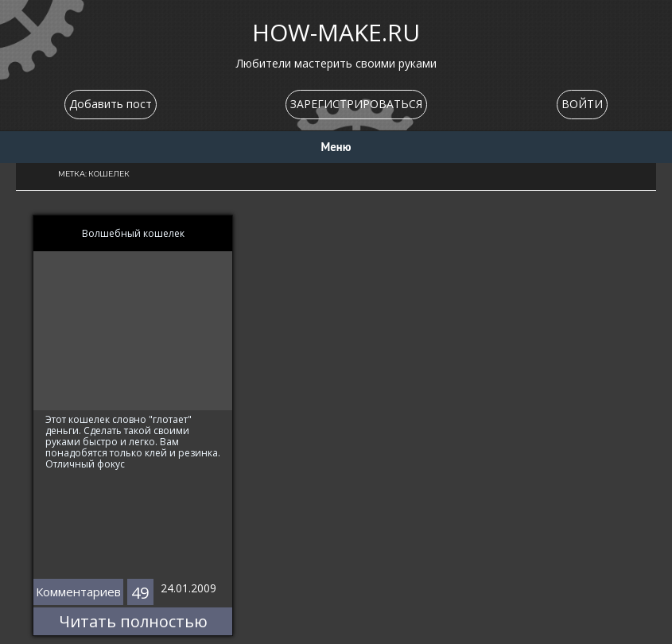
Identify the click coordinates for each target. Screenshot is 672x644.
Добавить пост (111, 104)
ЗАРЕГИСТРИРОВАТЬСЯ (356, 104)
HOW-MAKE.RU (336, 32)
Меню (336, 147)
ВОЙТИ (582, 104)
